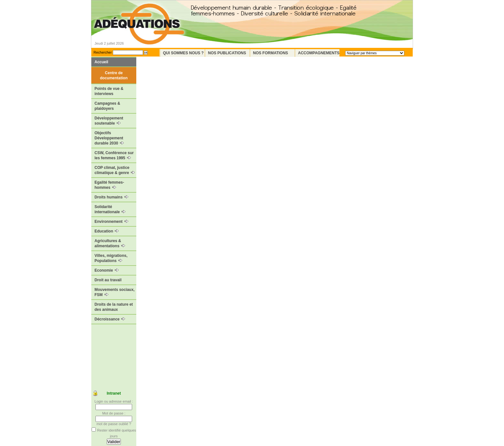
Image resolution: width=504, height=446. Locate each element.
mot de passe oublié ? (114, 424)
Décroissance (110, 319)
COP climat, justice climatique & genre (115, 170)
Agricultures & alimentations (110, 243)
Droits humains (111, 197)
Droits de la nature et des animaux (114, 307)
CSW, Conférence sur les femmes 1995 (114, 155)
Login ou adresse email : (114, 401)
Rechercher (103, 52)
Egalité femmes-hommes (109, 185)
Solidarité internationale (110, 209)
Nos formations (270, 53)
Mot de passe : (114, 413)
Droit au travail (108, 280)
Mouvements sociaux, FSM (115, 292)
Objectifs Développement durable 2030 (109, 138)
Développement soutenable (109, 121)
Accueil (101, 62)
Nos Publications (227, 53)
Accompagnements (319, 53)
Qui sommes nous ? (183, 53)
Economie (107, 270)
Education (107, 231)
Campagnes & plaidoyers (107, 106)
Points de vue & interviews (109, 91)
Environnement (111, 222)
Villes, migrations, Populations (111, 258)
